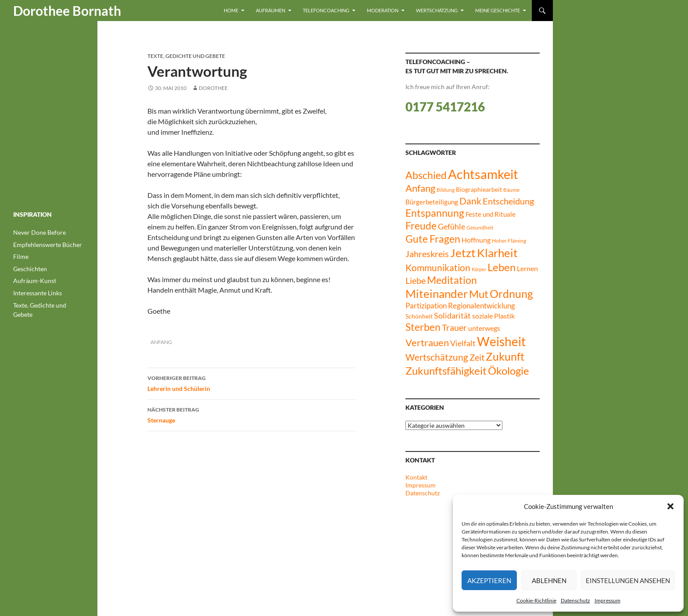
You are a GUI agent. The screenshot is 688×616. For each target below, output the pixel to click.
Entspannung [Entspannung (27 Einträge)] (435, 213)
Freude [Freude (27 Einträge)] (421, 226)
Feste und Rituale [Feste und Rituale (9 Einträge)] (491, 214)
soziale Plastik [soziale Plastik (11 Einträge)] (493, 316)
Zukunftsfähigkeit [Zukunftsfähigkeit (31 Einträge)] (446, 371)
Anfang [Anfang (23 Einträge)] (420, 188)
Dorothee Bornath (67, 11)
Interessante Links (38, 293)
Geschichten (30, 269)
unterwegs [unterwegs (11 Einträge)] (484, 328)
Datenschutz (575, 600)
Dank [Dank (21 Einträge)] (470, 201)
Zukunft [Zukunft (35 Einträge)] (505, 356)
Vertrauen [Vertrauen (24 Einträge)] (427, 342)
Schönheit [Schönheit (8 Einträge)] (419, 316)
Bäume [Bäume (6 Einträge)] (511, 190)
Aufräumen (271, 10)
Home (231, 10)
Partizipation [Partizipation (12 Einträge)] (426, 306)
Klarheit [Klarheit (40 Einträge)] (497, 253)
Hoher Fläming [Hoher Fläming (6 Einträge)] (509, 241)
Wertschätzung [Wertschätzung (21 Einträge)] (437, 357)
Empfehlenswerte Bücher (48, 245)
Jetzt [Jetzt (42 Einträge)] (463, 253)
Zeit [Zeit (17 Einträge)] (477, 357)
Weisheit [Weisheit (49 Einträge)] (501, 342)
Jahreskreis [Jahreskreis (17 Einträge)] (427, 254)
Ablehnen (549, 580)
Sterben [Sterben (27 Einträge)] (423, 327)
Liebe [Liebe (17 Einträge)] (416, 281)
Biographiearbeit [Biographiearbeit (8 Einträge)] (479, 189)
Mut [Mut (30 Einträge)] (479, 294)
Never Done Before (39, 232)
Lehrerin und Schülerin (251, 383)
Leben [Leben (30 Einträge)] (502, 267)
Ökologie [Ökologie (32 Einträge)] (509, 371)
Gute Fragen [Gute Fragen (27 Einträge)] (433, 239)
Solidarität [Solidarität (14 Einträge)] (452, 315)
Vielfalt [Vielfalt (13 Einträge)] (463, 343)
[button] (670, 506)
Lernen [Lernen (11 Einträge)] (527, 268)
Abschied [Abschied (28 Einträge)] (426, 175)
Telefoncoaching (326, 10)
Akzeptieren (489, 580)
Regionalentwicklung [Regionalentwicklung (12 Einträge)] (482, 306)
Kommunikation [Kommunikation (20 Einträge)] (438, 268)
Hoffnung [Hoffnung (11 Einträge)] (476, 240)
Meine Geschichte (498, 10)
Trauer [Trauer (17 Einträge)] (454, 328)
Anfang (161, 342)
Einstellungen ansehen (628, 580)
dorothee (213, 88)
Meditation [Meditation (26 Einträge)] (452, 280)
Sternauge (251, 414)
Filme (21, 256)
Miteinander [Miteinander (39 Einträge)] (437, 294)
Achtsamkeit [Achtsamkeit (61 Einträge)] (483, 174)
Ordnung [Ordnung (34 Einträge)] (511, 294)
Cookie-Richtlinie (536, 600)
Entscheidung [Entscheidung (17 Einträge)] (508, 201)
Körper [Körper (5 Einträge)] (479, 269)
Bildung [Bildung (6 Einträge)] (446, 190)
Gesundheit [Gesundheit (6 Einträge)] (480, 227)
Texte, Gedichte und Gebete (186, 56)
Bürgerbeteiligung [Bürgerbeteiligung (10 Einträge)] (432, 202)
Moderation (383, 10)
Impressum (607, 600)
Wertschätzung (437, 10)
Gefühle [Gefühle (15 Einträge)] (451, 226)
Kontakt (416, 477)
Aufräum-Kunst (35, 281)
